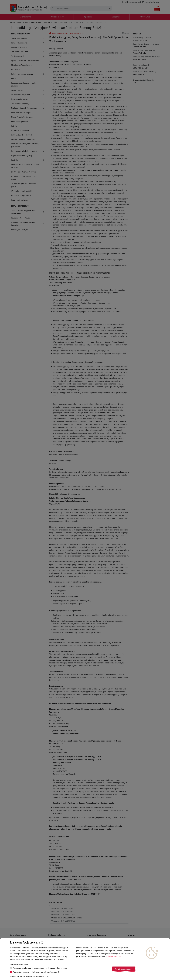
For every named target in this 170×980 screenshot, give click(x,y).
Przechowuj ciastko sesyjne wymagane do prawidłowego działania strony (39, 968)
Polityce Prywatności (113, 956)
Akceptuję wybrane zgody (124, 969)
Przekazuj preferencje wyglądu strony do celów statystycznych (35, 972)
